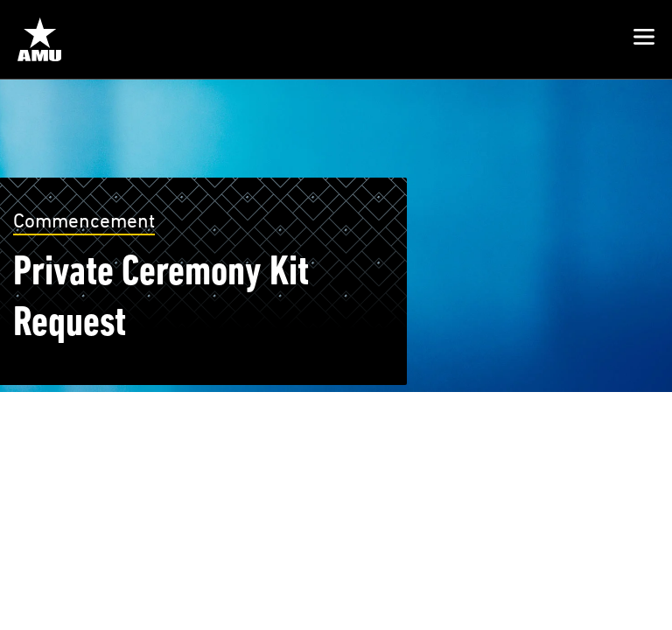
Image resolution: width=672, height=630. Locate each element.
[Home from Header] (39, 39)
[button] (644, 39)
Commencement (84, 220)
